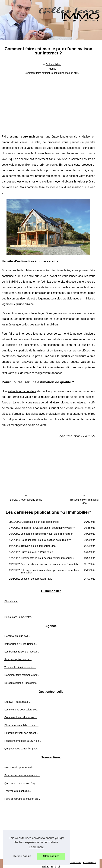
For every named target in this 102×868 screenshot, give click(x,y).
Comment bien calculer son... (21, 717)
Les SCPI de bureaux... (17, 702)
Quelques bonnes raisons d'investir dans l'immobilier (50, 564)
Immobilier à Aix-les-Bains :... (21, 644)
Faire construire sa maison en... (22, 799)
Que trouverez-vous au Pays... (21, 783)
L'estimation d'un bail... (17, 636)
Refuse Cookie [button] (22, 856)
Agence (52, 69)
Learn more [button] (37, 847)
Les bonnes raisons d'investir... (22, 652)
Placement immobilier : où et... (21, 725)
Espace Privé (90, 862)
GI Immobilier (53, 64)
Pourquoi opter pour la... (18, 659)
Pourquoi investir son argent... (21, 733)
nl (59, 866)
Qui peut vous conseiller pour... (22, 749)
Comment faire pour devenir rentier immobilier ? (48, 558)
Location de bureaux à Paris (36, 579)
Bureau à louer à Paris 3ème (26, 500)
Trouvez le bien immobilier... (20, 667)
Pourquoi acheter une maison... (22, 775)
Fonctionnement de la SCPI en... (23, 741)
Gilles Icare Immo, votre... (19, 617)
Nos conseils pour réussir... (20, 768)
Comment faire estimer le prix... (22, 675)
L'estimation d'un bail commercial (40, 522)
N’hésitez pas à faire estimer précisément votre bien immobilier (50, 571)
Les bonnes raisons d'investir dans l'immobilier (47, 534)
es (52, 866)
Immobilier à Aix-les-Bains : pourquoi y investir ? (48, 528)
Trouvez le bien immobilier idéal (39, 546)
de (43, 866)
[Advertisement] (49, 102)
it (56, 866)
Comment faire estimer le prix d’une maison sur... (52, 73)
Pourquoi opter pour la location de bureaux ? (46, 540)
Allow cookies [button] (51, 856)
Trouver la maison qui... (18, 791)
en (48, 866)
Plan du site (11, 601)
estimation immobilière (22, 391)
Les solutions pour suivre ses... (22, 710)
